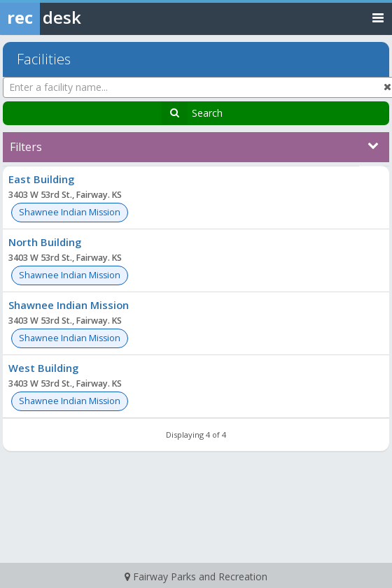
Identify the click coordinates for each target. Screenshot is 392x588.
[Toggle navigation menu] (378, 17)
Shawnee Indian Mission (69, 305)
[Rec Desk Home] (77, 17)
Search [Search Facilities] (207, 113)
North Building (45, 242)
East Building (41, 179)
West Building (43, 368)
